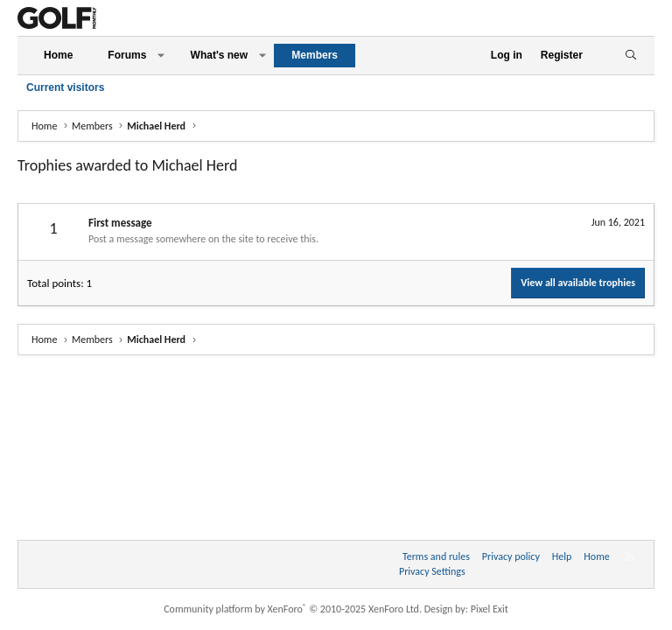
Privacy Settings (432, 571)
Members (315, 55)
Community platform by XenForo (293, 609)
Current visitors (65, 87)
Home (58, 55)
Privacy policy (511, 556)
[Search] (630, 56)
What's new (220, 55)
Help (562, 556)
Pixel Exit (490, 609)
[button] (161, 56)
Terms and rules (436, 556)
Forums (127, 55)
